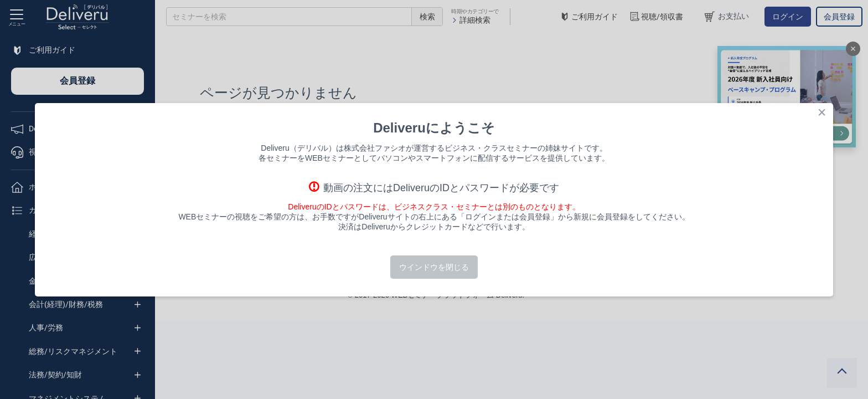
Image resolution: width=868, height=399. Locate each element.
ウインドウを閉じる (434, 267)
